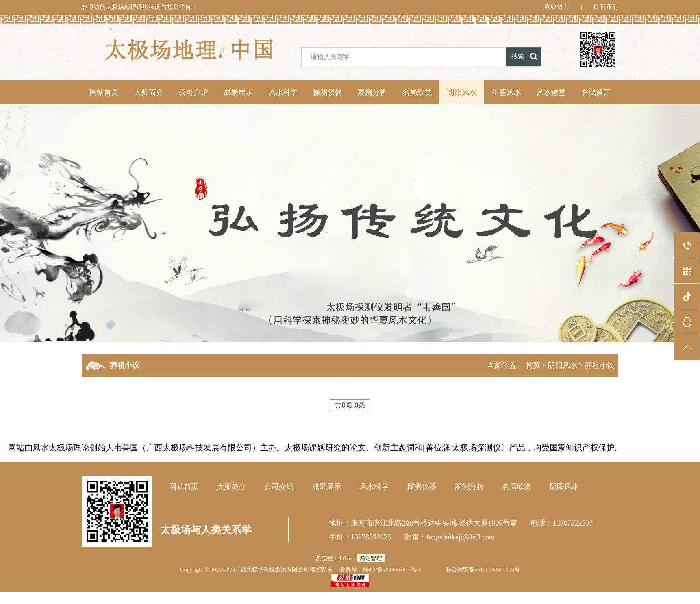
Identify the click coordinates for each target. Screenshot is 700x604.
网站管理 (371, 558)
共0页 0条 (350, 405)
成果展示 (238, 92)
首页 (533, 365)
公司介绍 (193, 92)
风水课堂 (551, 92)
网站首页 (104, 92)
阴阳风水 (462, 92)
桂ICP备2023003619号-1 (392, 570)
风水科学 (283, 92)
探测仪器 (328, 92)
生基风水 (507, 92)
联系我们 (606, 9)
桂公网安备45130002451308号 (483, 570)
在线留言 (557, 9)
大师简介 (149, 92)
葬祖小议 (600, 365)
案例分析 (372, 92)
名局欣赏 (417, 92)
